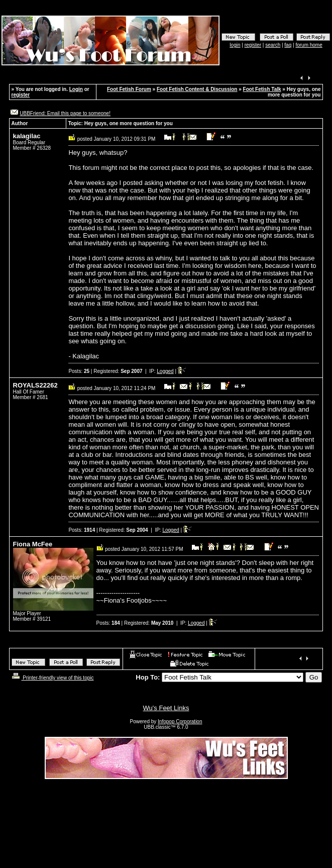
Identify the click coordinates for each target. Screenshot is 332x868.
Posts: (79, 371)
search (273, 45)
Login (76, 89)
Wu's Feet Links (166, 708)
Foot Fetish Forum (129, 89)
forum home (309, 45)
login (235, 45)
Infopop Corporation (180, 721)
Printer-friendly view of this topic (52, 678)
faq (288, 45)
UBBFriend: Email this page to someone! (65, 113)
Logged (165, 371)
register (253, 45)
